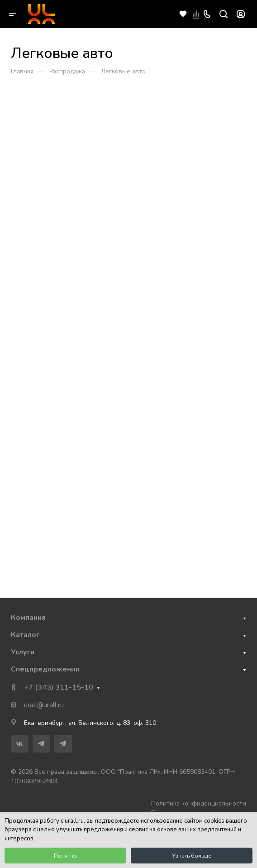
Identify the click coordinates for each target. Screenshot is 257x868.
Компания (28, 618)
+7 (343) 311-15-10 (59, 687)
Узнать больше (192, 856)
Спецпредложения (45, 669)
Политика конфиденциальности (199, 803)
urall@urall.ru (44, 705)
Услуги (23, 652)
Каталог (25, 635)
